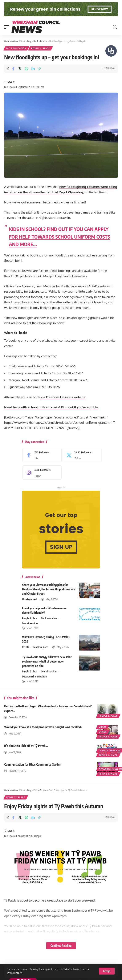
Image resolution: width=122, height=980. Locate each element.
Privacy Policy (15, 973)
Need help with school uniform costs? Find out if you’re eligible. (52, 407)
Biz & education (16, 48)
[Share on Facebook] (13, 69)
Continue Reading (61, 946)
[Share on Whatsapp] (27, 69)
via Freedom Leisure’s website (63, 397)
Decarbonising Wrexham (34, 677)
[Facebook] (41, 455)
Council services (30, 623)
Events (25, 647)
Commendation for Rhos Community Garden (33, 764)
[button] (107, 971)
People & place (40, 48)
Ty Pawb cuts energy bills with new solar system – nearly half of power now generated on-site (47, 661)
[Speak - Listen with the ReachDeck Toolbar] (111, 51)
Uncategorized (29, 599)
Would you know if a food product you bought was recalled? (43, 727)
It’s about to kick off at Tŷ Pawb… (26, 746)
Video (102, 727)
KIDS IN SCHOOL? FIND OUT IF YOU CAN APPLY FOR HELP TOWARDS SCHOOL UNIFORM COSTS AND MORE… (60, 236)
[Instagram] (41, 473)
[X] (81, 455)
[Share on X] (20, 69)
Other (103, 732)
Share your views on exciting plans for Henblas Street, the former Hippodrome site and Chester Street (49, 589)
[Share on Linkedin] (33, 69)
